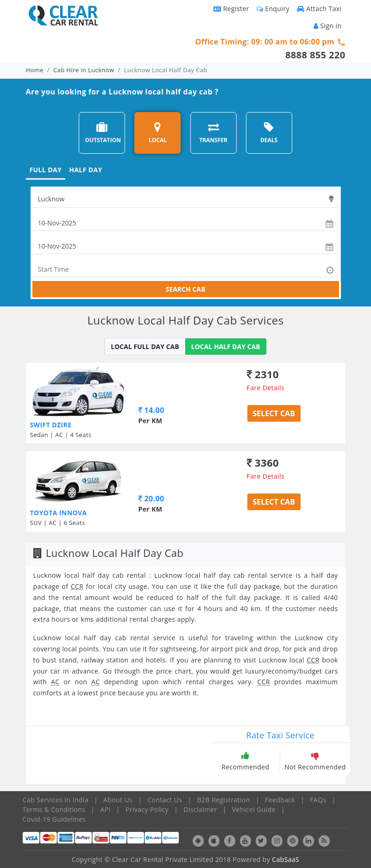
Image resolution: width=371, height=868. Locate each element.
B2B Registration (223, 800)
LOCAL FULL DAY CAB (145, 347)
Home (35, 70)
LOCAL (158, 133)
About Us (118, 800)
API (105, 809)
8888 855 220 (315, 55)
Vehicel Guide (254, 809)
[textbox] (185, 199)
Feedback (280, 800)
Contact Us (165, 800)
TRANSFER (213, 133)
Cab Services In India (56, 800)
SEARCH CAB (186, 289)
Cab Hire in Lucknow (84, 70)
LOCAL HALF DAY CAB (226, 347)
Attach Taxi (319, 9)
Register (231, 9)
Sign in (327, 26)
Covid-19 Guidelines (54, 819)
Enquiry (273, 9)
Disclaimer (200, 809)
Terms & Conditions (54, 809)
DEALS (269, 133)
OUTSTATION (103, 133)
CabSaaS (286, 859)
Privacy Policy (147, 809)
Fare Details (266, 388)
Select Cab (274, 413)
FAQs (318, 800)
